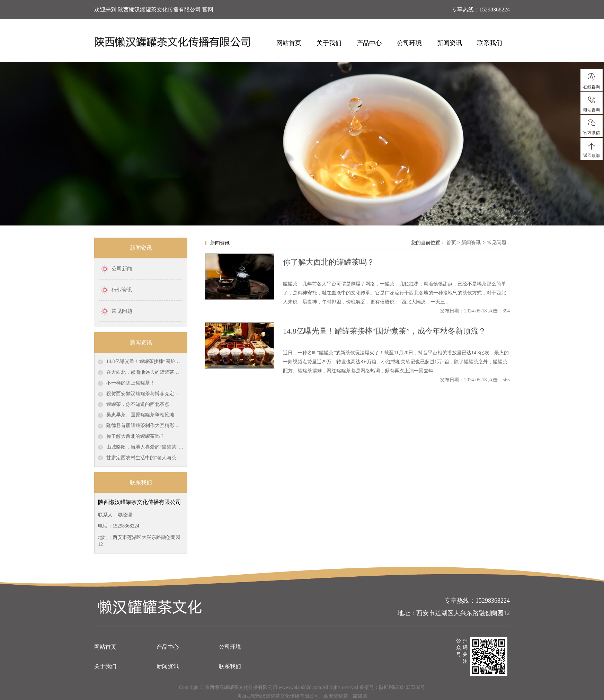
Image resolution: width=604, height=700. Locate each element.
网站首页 (289, 43)
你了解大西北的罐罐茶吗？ (135, 436)
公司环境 (409, 43)
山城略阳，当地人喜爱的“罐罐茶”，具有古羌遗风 (145, 447)
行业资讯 (122, 290)
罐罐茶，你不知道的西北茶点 (138, 404)
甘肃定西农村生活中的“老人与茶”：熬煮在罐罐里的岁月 (145, 458)
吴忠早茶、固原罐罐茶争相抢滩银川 (145, 415)
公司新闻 (122, 269)
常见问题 (122, 311)
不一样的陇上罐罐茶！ (131, 383)
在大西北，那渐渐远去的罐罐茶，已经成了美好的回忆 (145, 372)
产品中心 (369, 43)
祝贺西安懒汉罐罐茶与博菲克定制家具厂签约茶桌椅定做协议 (145, 394)
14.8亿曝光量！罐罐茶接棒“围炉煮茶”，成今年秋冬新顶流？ (145, 361)
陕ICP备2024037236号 (402, 687)
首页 (451, 243)
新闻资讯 (450, 43)
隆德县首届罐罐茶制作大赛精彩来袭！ (145, 426)
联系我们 (490, 43)
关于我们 (329, 43)
